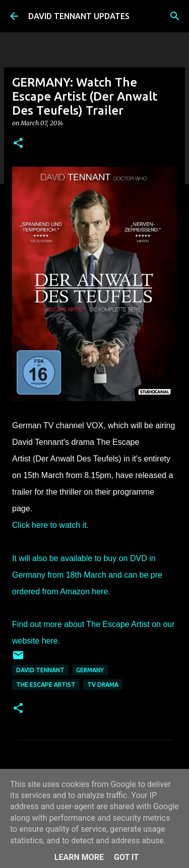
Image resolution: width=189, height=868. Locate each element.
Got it (126, 857)
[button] (18, 144)
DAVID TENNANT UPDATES (79, 16)
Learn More (79, 857)
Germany (90, 670)
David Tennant (40, 670)
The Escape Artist (46, 685)
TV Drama (103, 685)
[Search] (175, 16)
